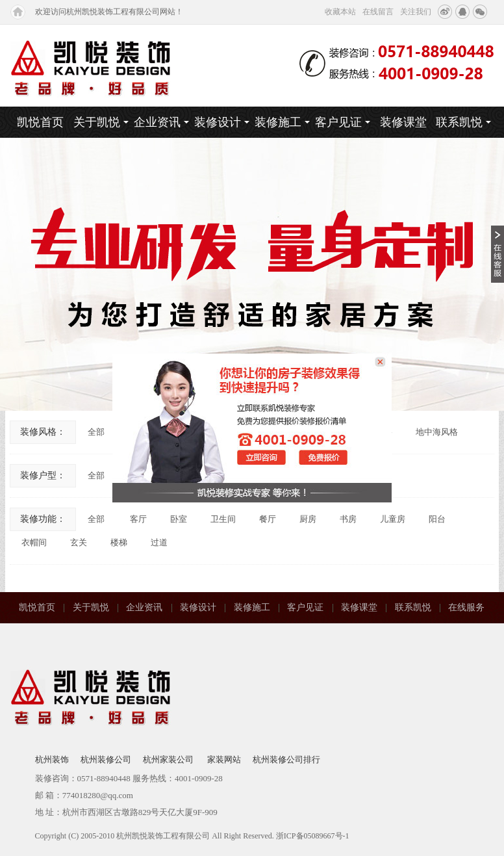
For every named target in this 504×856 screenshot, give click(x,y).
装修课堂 (403, 122)
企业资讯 (161, 122)
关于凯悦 (101, 122)
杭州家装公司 (169, 759)
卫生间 (223, 519)
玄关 (79, 542)
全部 (96, 432)
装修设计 (222, 122)
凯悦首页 (40, 122)
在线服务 (466, 607)
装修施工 (282, 122)
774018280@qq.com (98, 795)
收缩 (498, 254)
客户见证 (343, 122)
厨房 (308, 519)
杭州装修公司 (106, 759)
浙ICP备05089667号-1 (313, 836)
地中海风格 (437, 432)
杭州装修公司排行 (286, 759)
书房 (348, 519)
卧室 (179, 519)
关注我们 (416, 12)
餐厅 (268, 519)
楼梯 (119, 542)
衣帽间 (34, 542)
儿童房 (393, 519)
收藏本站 (340, 12)
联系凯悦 (463, 122)
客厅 (138, 519)
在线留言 (378, 12)
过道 (159, 542)
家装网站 (224, 759)
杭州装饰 (52, 759)
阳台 (437, 519)
